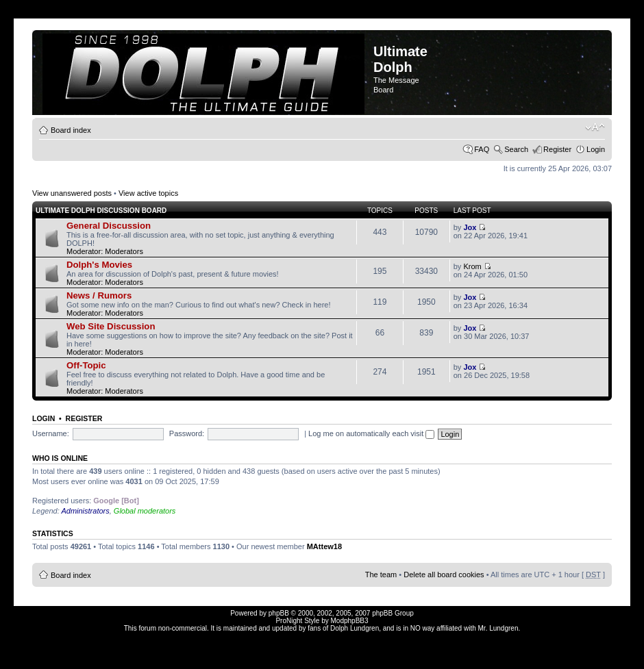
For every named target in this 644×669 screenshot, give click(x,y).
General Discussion (109, 226)
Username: (51, 433)
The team (381, 575)
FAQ (482, 149)
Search (516, 149)
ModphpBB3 (350, 621)
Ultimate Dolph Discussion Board (101, 211)
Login (596, 149)
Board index (71, 130)
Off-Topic (86, 365)
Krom (472, 266)
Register (557, 149)
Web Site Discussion (111, 326)
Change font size (595, 127)
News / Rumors (99, 295)
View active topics (148, 193)
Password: (187, 433)
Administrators (85, 511)
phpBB (279, 613)
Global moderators (145, 511)
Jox (470, 227)
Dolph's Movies (99, 265)
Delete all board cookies (444, 575)
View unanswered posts (72, 193)
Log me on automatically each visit (371, 433)
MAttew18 (324, 546)
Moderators (124, 251)
